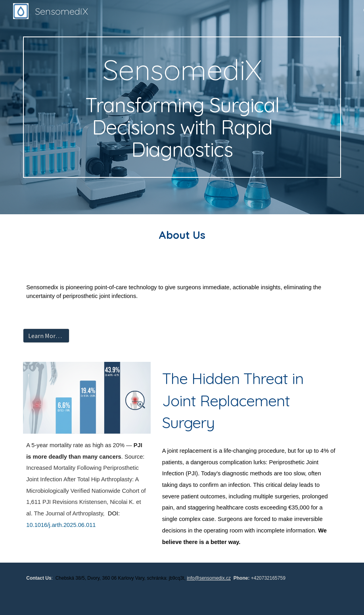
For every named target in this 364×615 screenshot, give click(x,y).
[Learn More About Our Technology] (46, 336)
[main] (182, 107)
